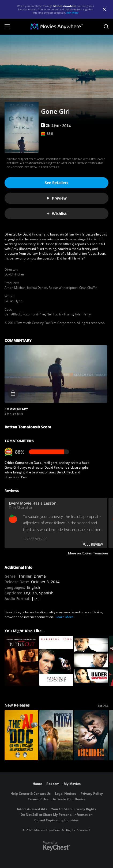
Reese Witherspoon (63, 288)
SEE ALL (103, 705)
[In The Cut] (21, 661)
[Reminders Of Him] (56, 735)
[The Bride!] (91, 735)
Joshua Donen (37, 288)
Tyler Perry (83, 314)
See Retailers (56, 183)
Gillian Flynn (13, 301)
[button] (56, 374)
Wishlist (56, 214)
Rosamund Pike (34, 314)
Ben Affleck (13, 314)
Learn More (64, 617)
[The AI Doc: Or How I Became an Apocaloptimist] (21, 735)
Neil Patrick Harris (60, 314)
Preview (56, 198)
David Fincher (14, 274)
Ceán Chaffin (88, 288)
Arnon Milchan (15, 288)
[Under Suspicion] (91, 661)
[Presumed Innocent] (56, 661)
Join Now (72, 13)
